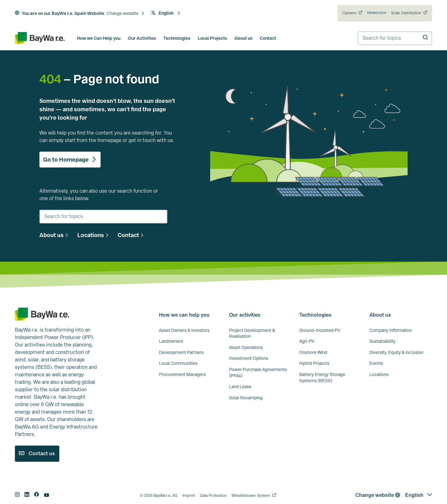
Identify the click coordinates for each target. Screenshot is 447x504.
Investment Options (249, 358)
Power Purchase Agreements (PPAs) (258, 373)
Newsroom (377, 13)
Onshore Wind (313, 352)
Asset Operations (246, 347)
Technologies (177, 38)
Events (376, 363)
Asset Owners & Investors (184, 330)
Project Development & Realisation (252, 333)
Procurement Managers (182, 374)
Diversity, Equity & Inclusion (396, 352)
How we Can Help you (99, 38)
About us (243, 38)
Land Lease (240, 387)
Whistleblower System (251, 496)
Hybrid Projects (314, 363)
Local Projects (212, 38)
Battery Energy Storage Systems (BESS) (322, 378)
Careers (349, 13)
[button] (126, 14)
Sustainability (382, 341)
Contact (268, 38)
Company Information (391, 330)
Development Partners (181, 352)
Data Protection (213, 496)
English (166, 13)
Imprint (189, 496)
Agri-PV (307, 341)
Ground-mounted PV (320, 330)
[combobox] (395, 38)
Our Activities (142, 38)
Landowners (171, 341)
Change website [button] (378, 495)
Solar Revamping (246, 398)
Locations (379, 374)
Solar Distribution (406, 13)
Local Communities (178, 363)
